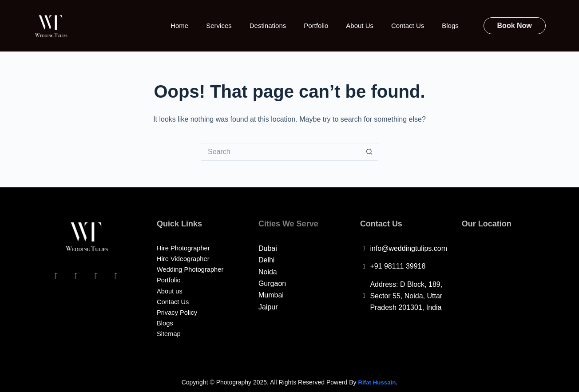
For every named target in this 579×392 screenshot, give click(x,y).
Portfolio (316, 26)
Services (219, 26)
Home (179, 26)
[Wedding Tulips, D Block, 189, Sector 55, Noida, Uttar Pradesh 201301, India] (504, 295)
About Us (360, 26)
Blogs (450, 26)
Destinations (268, 26)
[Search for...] (281, 152)
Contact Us (408, 26)
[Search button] (369, 152)
